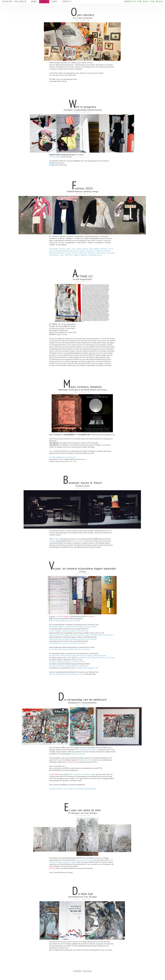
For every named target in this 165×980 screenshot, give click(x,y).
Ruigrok (60, 760)
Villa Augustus (66, 616)
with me (92, 616)
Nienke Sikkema (55, 774)
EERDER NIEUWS (82, 972)
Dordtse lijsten (72, 762)
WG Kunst (53, 868)
